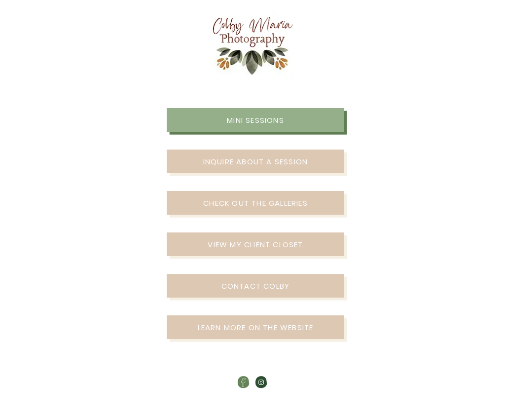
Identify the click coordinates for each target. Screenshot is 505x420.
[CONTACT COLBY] (255, 286)
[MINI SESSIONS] (255, 120)
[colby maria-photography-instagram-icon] (261, 382)
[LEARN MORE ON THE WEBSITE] (255, 327)
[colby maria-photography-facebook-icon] (243, 382)
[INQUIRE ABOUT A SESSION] (255, 161)
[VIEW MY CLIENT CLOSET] (255, 244)
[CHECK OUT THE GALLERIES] (255, 203)
